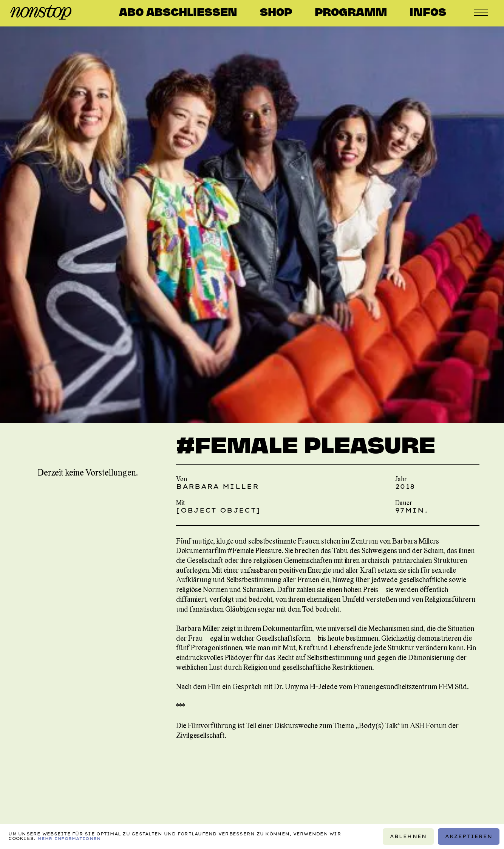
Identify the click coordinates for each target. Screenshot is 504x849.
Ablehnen (408, 836)
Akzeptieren (469, 836)
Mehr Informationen (69, 839)
